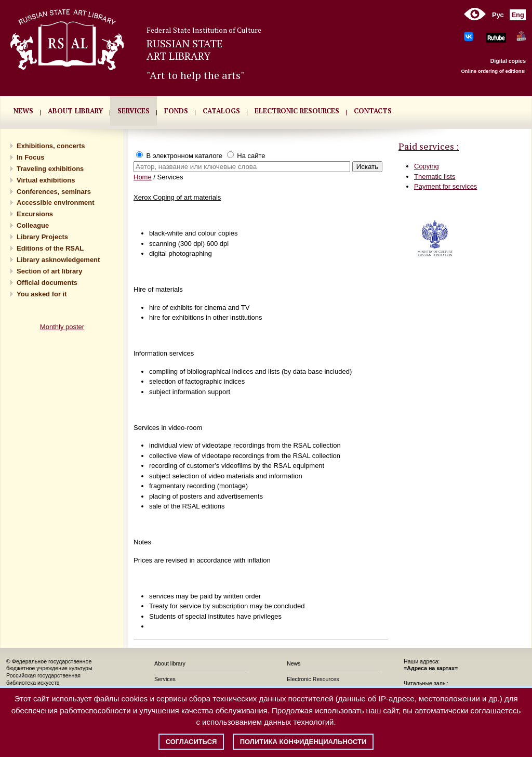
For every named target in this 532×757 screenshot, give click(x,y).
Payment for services (445, 186)
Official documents (47, 283)
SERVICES (134, 111)
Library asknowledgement (58, 260)
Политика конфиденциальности (303, 742)
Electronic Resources (313, 679)
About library (75, 111)
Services (165, 679)
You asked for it (42, 294)
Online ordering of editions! (493, 71)
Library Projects (42, 237)
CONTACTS (373, 111)
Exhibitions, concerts (51, 146)
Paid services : (429, 146)
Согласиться (191, 742)
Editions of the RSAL (50, 248)
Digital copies (508, 61)
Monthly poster (62, 327)
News (294, 663)
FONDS (176, 111)
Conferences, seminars (54, 192)
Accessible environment (56, 203)
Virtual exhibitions (46, 180)
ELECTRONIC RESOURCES (297, 111)
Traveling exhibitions (50, 169)
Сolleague (33, 225)
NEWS (23, 111)
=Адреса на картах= (431, 668)
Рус (498, 15)
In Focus (30, 157)
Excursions (35, 214)
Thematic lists (435, 177)
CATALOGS (221, 111)
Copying (427, 166)
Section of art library (49, 271)
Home (143, 177)
